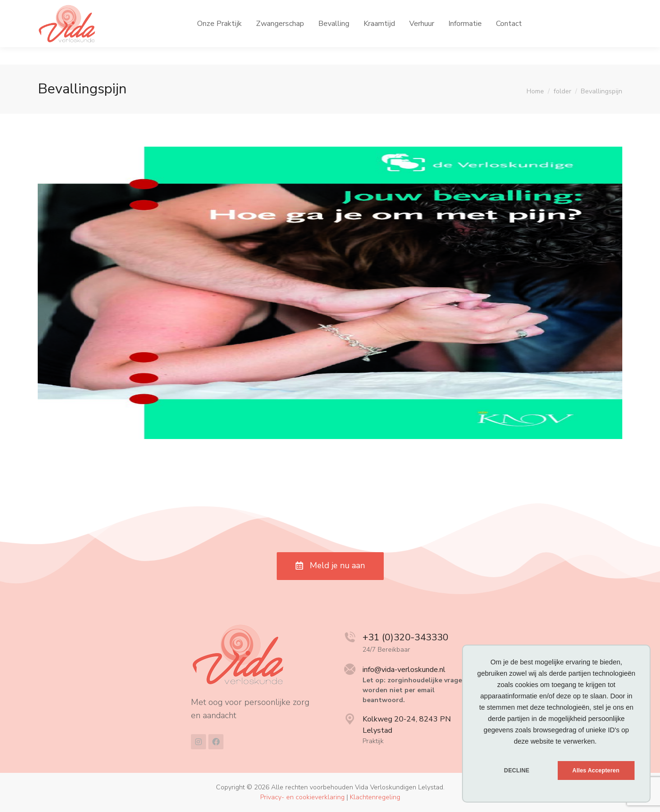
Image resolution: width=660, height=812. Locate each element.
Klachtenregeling (375, 798)
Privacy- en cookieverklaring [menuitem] (302, 798)
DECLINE (517, 771)
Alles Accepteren (596, 771)
